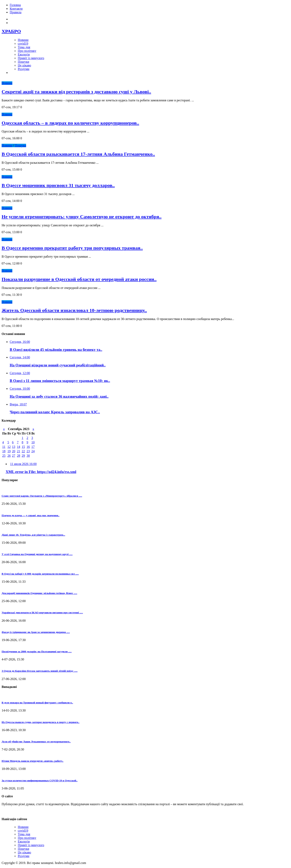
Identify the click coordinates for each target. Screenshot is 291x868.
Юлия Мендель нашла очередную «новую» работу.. (33, 761)
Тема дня (24, 47)
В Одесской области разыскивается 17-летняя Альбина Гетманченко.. (78, 154)
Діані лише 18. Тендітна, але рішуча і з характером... (33, 535)
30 (28, 456)
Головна (15, 5)
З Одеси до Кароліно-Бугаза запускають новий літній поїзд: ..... (40, 671)
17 (33, 447)
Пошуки (23, 62)
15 (23, 447)
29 (23, 456)
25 (4, 456)
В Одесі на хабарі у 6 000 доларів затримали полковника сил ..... (40, 574)
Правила (16, 12)
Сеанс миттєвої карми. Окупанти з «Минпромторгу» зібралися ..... (42, 496)
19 (9, 451)
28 (19, 456)
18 (4, 451)
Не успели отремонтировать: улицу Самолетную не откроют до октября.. (82, 217)
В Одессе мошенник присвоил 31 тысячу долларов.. (58, 185)
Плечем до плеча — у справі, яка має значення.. (31, 515)
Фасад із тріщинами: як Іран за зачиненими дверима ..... (36, 632)
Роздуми (24, 69)
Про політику (27, 51)
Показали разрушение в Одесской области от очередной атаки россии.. (79, 279)
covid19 (23, 44)
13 (14, 447)
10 (33, 442)
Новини (23, 40)
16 (28, 447)
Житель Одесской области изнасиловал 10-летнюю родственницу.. (74, 310)
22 (23, 451)
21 (19, 451)
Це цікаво (24, 65)
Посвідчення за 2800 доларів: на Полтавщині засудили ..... (37, 651)
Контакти (16, 9)
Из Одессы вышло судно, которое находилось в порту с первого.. (41, 722)
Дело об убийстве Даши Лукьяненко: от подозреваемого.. (36, 742)
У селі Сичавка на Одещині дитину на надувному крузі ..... (37, 554)
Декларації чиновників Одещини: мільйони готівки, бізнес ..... (39, 593)
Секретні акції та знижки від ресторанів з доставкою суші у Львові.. (76, 92)
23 (28, 451)
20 (14, 451)
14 (19, 447)
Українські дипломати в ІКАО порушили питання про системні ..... (42, 612)
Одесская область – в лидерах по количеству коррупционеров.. (70, 123)
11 (4, 447)
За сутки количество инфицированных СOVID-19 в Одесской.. (40, 780)
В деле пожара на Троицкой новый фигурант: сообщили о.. (37, 703)
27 (14, 456)
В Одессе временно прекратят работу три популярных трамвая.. (72, 248)
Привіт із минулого (31, 58)
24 (33, 451)
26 (9, 456)
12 (9, 447)
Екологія (24, 54)
